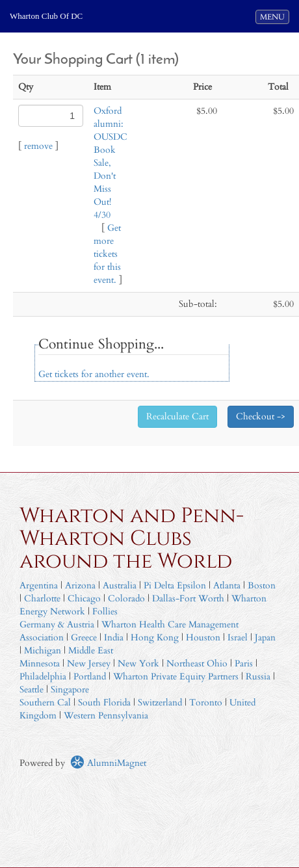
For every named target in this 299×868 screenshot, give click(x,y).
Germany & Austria (57, 625)
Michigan (43, 651)
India (114, 638)
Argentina (39, 585)
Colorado (126, 598)
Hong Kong (155, 638)
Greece (84, 638)
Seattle (32, 690)
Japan (265, 638)
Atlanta (227, 585)
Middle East (91, 651)
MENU (274, 16)
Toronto (206, 703)
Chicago (84, 598)
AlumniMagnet (108, 763)
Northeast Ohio (197, 664)
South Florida (104, 703)
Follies (105, 612)
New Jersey (90, 664)
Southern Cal (45, 703)
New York (138, 664)
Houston (203, 638)
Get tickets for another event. (94, 374)
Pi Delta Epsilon (175, 585)
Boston (262, 585)
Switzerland (160, 703)
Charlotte (42, 598)
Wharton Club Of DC (46, 16)
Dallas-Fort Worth (188, 598)
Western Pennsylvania (106, 716)
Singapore (70, 690)
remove (38, 146)
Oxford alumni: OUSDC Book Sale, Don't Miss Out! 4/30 (110, 163)
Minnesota (40, 664)
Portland (90, 677)
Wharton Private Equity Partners (176, 677)
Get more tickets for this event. (107, 254)
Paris (244, 664)
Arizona (80, 585)
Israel (238, 638)
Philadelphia (43, 677)
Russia (258, 677)
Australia (120, 585)
